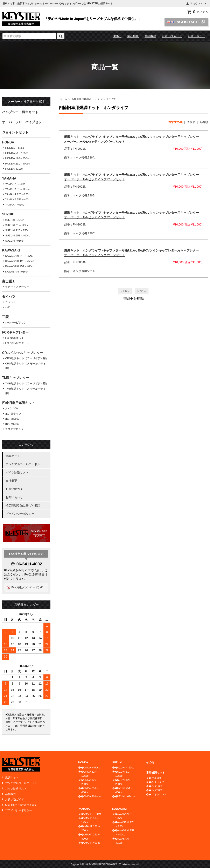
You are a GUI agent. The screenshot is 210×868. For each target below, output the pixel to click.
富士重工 (9, 281)
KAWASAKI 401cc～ (17, 272)
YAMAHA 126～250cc (18, 194)
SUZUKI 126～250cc (18, 230)
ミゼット (10, 302)
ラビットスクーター (17, 287)
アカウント (196, 4)
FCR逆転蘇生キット (17, 343)
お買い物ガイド (172, 36)
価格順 (191, 122)
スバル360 (11, 408)
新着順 (204, 122)
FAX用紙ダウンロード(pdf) (27, 587)
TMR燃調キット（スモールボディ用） (25, 391)
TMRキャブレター (16, 378)
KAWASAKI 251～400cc (20, 266)
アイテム (198, 12)
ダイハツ (9, 297)
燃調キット (13, 456)
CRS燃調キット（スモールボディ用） (25, 366)
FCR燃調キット (15, 338)
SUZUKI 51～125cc (17, 225)
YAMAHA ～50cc (15, 184)
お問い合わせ (196, 36)
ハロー (9, 307)
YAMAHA (9, 178)
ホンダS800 (12, 424)
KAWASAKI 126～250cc (20, 261)
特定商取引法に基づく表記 (23, 505)
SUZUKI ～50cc (15, 220)
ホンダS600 (12, 419)
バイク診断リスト (17, 472)
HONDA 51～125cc (17, 153)
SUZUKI (8, 214)
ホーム (63, 99)
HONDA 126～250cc (17, 158)
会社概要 (150, 36)
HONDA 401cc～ (15, 169)
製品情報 (133, 36)
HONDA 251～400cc (17, 164)
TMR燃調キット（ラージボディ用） (27, 383)
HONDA (8, 142)
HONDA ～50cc (14, 148)
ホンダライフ (108, 99)
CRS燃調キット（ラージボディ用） (27, 358)
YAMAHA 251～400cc (18, 199)
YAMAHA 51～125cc (17, 189)
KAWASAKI (11, 250)
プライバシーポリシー (20, 514)
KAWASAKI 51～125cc (19, 256)
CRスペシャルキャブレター (23, 353)
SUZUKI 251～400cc (18, 235)
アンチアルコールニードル (23, 464)
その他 (150, 762)
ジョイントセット (15, 132)
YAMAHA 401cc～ (16, 205)
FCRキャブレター (15, 332)
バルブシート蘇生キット (20, 112)
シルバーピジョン (16, 322)
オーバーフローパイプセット (23, 122)
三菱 (5, 317)
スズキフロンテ (15, 429)
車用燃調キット (156, 773)
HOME (117, 36)
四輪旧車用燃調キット (84, 99)
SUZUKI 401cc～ (15, 241)
